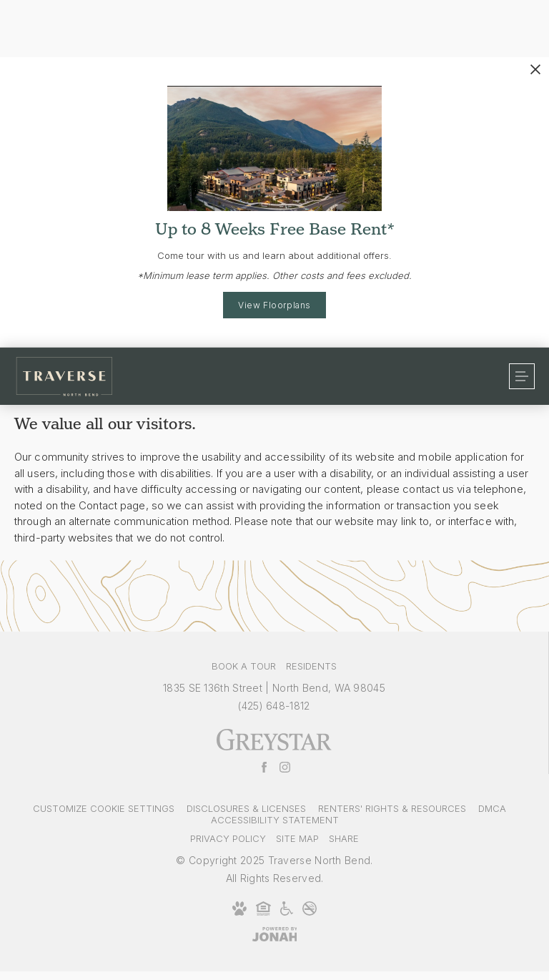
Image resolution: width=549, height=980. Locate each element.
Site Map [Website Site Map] (297, 838)
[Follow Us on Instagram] (285, 768)
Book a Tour (244, 666)
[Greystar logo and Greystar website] (274, 748)
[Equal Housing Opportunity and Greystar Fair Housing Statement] (263, 913)
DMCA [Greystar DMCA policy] (492, 808)
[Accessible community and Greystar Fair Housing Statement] (287, 913)
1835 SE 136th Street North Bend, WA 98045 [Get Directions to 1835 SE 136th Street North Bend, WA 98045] (274, 688)
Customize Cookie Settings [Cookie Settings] (104, 808)
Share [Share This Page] (344, 838)
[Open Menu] (522, 376)
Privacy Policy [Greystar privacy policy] (228, 838)
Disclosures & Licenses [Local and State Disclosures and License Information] (246, 808)
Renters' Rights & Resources (392, 808)
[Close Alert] (535, 69)
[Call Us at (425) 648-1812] (274, 706)
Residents (311, 666)
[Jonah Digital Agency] (275, 935)
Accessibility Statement (275, 820)
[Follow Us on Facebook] (264, 768)
